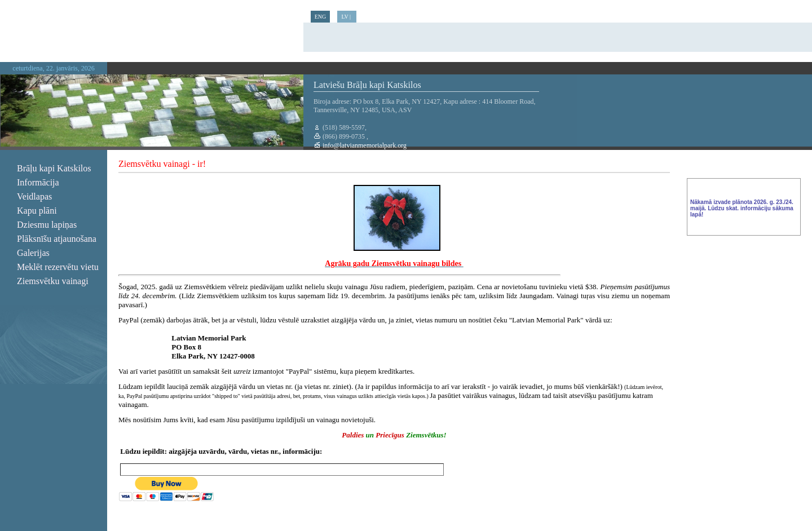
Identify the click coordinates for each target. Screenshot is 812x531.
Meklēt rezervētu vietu (58, 267)
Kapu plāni (37, 211)
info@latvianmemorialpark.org (364, 145)
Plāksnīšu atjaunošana (57, 239)
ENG (321, 17)
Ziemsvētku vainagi (53, 281)
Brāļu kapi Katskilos (54, 168)
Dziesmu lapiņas (47, 225)
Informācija (38, 182)
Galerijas (33, 253)
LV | (347, 17)
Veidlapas (34, 196)
